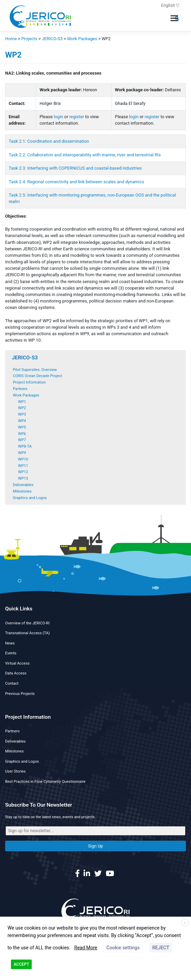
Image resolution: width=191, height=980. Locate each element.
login (58, 117)
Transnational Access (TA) (27, 633)
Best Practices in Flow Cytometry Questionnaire (45, 782)
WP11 (23, 466)
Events (11, 653)
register (77, 117)
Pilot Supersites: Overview (35, 370)
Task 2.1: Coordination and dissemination (49, 141)
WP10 (23, 459)
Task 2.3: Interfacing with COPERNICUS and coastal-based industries (75, 168)
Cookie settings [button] (123, 948)
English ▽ (170, 5)
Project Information (29, 382)
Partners (20, 389)
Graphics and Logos (30, 498)
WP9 (22, 453)
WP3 (22, 414)
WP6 (22, 434)
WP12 (23, 472)
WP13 (23, 478)
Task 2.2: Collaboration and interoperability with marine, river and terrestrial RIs (85, 155)
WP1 (22, 402)
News (10, 643)
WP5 (22, 427)
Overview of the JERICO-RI (27, 623)
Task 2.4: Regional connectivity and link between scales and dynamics (77, 182)
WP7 (22, 440)
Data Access (16, 673)
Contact (12, 683)
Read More (86, 948)
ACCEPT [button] (21, 964)
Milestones (22, 491)
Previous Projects (20, 694)
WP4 (22, 421)
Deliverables (23, 485)
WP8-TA (25, 446)
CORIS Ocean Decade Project (38, 376)
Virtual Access (17, 663)
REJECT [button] (161, 948)
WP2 (22, 408)
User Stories (15, 771)
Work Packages (26, 395)
